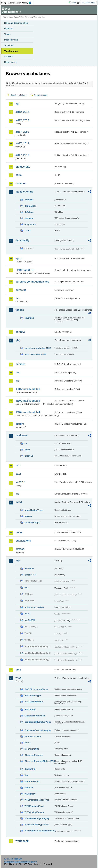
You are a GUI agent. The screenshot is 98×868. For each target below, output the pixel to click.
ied (17, 381)
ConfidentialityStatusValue (38, 722)
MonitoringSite (32, 749)
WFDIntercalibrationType (37, 800)
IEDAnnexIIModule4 (28, 412)
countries (29, 318)
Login (74, 3)
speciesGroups (32, 523)
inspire (20, 424)
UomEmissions (32, 781)
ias (17, 372)
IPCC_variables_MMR (35, 354)
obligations (30, 224)
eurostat (21, 290)
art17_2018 (22, 155)
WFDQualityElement (34, 812)
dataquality (22, 240)
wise (18, 678)
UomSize (29, 788)
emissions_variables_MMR (38, 348)
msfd (19, 502)
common (21, 183)
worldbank (22, 841)
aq (17, 104)
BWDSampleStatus (34, 702)
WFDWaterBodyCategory (37, 818)
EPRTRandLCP (25, 270)
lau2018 (20, 482)
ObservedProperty (34, 755)
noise (19, 532)
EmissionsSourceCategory (38, 730)
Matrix (28, 743)
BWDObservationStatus (36, 689)
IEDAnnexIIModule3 (28, 401)
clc (26, 443)
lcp (17, 494)
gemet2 (20, 332)
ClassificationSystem (35, 716)
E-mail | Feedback (13, 859)
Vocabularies (11, 51)
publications (23, 541)
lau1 (18, 466)
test (18, 561)
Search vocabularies (19, 95)
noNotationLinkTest (34, 607)
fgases (20, 310)
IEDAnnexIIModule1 (28, 389)
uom (18, 670)
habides (20, 364)
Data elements (11, 40)
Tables (7, 34)
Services (8, 57)
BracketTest (30, 575)
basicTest (29, 569)
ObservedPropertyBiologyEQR (39, 761)
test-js (28, 613)
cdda (19, 175)
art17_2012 (22, 143)
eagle (27, 450)
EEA (17, 3)
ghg (18, 340)
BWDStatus (30, 710)
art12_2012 (22, 112)
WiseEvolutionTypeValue (37, 825)
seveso (20, 549)
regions (28, 516)
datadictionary (24, 192)
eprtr (18, 258)
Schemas (9, 45)
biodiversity (23, 167)
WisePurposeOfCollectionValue (39, 831)
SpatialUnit (30, 769)
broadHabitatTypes (34, 510)
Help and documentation (16, 23)
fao (17, 298)
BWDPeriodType (33, 695)
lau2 (18, 474)
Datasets (9, 28)
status (28, 231)
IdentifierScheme (33, 736)
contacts (29, 200)
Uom (27, 775)
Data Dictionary (27, 17)
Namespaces (11, 62)
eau (26, 588)
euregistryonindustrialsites (32, 282)
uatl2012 (29, 456)
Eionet (16, 17)
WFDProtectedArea (34, 806)
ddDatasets (30, 206)
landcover (22, 435)
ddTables (29, 212)
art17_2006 (22, 132)
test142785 (30, 620)
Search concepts (41, 95)
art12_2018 (22, 120)
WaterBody (30, 794)
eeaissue (29, 218)
